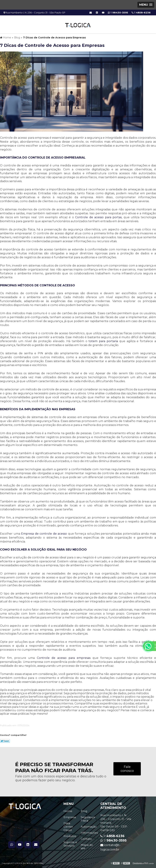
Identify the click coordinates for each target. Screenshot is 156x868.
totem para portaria (103, 341)
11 (141, 13)
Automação (89, 827)
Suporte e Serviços (70, 844)
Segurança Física (88, 819)
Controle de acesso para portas (98, 217)
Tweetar (5, 741)
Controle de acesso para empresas (64, 658)
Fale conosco (127, 769)
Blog (84, 811)
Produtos (70, 836)
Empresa (70, 817)
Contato (86, 839)
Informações (89, 833)
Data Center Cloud (68, 827)
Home (68, 811)
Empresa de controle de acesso (44, 534)
